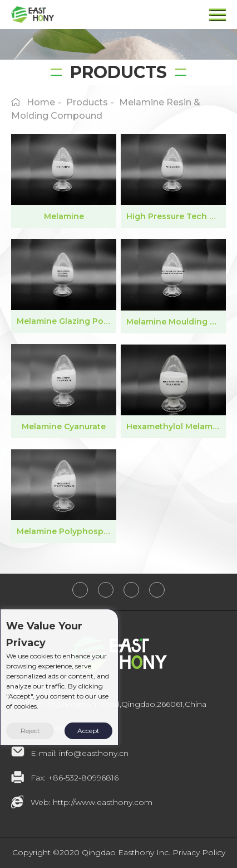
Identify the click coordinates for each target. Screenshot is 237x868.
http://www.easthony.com (103, 802)
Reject (30, 731)
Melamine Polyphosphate (66, 531)
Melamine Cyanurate (64, 426)
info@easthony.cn (94, 753)
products (87, 102)
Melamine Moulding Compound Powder (176, 322)
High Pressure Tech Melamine (176, 216)
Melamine (64, 216)
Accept (88, 731)
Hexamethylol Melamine (176, 426)
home (41, 102)
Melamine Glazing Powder (66, 321)
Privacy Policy (199, 852)
